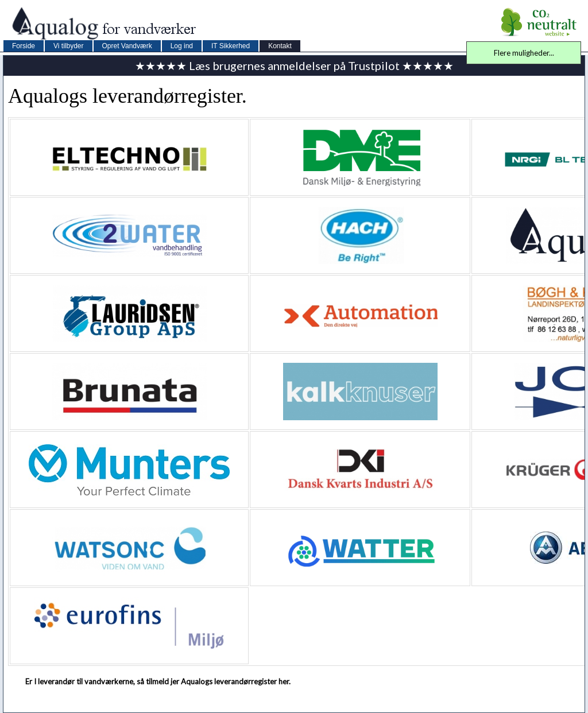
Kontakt (280, 46)
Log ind (182, 46)
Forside (24, 46)
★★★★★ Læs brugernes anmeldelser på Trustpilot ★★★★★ (294, 65)
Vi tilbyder (68, 46)
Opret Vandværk (127, 46)
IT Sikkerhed (231, 46)
